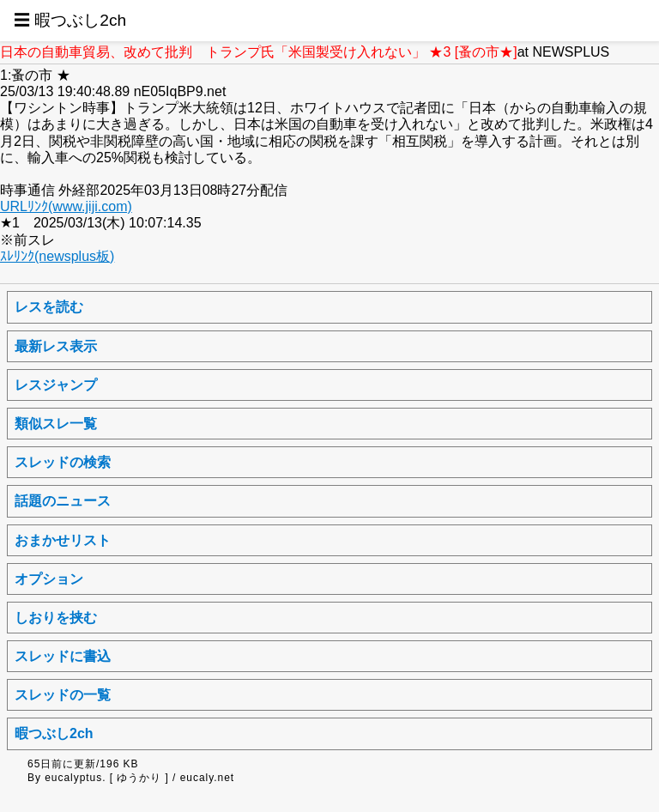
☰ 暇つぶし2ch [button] (70, 20)
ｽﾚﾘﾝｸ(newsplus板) (57, 256)
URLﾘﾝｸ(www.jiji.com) (66, 206)
